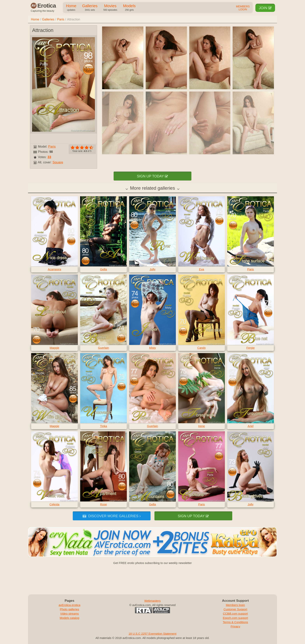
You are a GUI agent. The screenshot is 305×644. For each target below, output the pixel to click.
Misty (153, 348)
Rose (103, 504)
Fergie (251, 348)
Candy (201, 348)
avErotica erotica (69, 605)
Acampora (54, 269)
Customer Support (235, 609)
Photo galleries (70, 609)
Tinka (103, 426)
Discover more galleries (112, 516)
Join (265, 8)
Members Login (243, 8)
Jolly (152, 269)
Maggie (54, 348)
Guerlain (104, 348)
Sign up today (152, 176)
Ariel (251, 426)
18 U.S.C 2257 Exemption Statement (152, 634)
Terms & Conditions (235, 622)
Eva (202, 269)
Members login (235, 605)
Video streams (69, 614)
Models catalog (70, 618)
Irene (202, 426)
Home (71, 8)
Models (129, 8)
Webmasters (152, 601)
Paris (61, 19)
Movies (110, 8)
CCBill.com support (235, 614)
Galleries (90, 8)
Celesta (55, 504)
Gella (103, 269)
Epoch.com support (235, 618)
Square (58, 162)
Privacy (235, 626)
